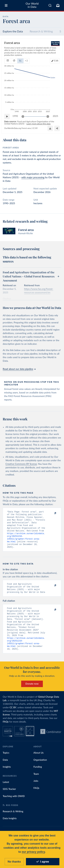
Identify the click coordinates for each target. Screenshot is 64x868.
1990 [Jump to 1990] (15, 116)
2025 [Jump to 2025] (55, 116)
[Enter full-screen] (57, 128)
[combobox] (50, 5)
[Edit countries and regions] (55, 61)
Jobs (36, 787)
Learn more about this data (38, 124)
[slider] (23, 116)
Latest (6, 788)
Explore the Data (13, 32)
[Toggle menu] (6, 5)
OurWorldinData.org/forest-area (18, 128)
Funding (38, 773)
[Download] (43, 128)
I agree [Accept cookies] (43, 862)
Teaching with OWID (14, 802)
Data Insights (10, 824)
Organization (40, 766)
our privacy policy (33, 852)
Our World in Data (32, 5)
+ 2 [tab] (26, 61)
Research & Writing (41, 32)
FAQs (6, 728)
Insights (7, 773)
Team (36, 780)
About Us (38, 759)
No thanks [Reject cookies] (14, 862)
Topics (6, 759)
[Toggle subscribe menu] (58, 5)
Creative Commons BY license (21, 464)
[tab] (8, 61)
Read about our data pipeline (19, 369)
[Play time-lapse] (7, 116)
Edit (56, 61)
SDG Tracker (9, 795)
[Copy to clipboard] (52, 513)
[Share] (50, 128)
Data (5, 766)
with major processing (33, 178)
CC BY (35, 128)
